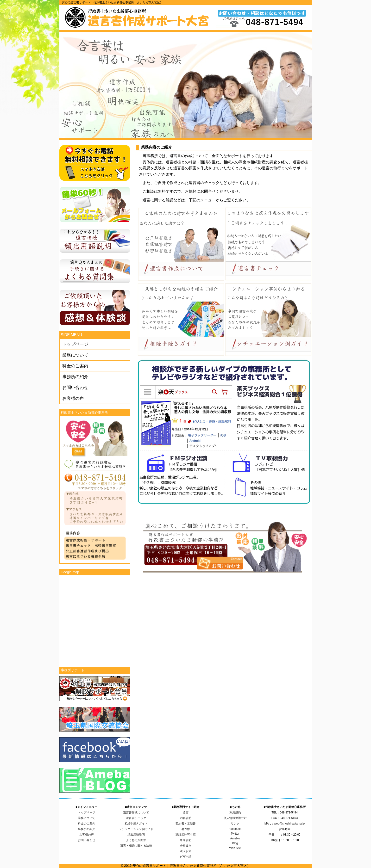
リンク (235, 824)
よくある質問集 (136, 840)
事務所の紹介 (75, 377)
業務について (75, 355)
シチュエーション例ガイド (136, 829)
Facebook (235, 829)
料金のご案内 (75, 366)
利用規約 (235, 813)
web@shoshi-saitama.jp (289, 824)
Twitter (235, 834)
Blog (235, 843)
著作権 (186, 829)
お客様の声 (73, 398)
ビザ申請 (186, 857)
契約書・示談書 (186, 824)
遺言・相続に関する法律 (136, 846)
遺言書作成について (136, 813)
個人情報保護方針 (235, 818)
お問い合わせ (75, 388)
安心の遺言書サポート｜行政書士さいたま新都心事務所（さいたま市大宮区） (112, 2)
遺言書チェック (136, 818)
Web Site (235, 848)
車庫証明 (186, 840)
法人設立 (186, 851)
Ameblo (235, 838)
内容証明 (186, 818)
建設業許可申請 (186, 835)
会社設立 (186, 846)
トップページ (75, 344)
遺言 (186, 813)
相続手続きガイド (136, 824)
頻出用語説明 (136, 835)
